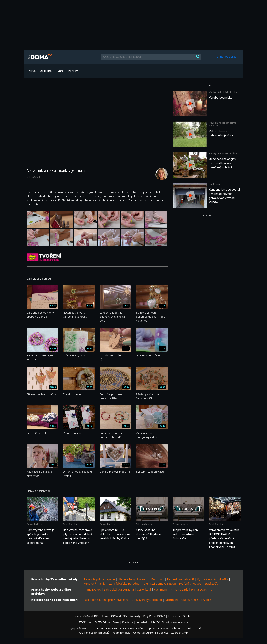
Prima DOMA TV (202, 590)
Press (116, 622)
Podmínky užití (121, 633)
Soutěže (188, 616)
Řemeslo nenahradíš (181, 579)
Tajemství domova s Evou (159, 583)
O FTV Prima (102, 622)
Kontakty (135, 616)
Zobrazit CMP (180, 633)
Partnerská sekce (226, 57)
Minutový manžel (95, 583)
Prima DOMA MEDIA (114, 616)
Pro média (174, 616)
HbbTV (155, 622)
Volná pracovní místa (175, 622)
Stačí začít (211, 583)
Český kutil (144, 590)
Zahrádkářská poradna (124, 583)
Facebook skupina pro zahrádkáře (106, 600)
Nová (32, 71)
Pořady (73, 71)
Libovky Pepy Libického (133, 579)
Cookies (164, 633)
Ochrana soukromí (145, 633)
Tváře (60, 71)
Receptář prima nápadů (99, 579)
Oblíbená (46, 71)
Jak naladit (142, 622)
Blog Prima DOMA (154, 616)
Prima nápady (179, 590)
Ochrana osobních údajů (94, 633)
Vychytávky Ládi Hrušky (213, 579)
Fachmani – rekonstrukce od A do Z (188, 600)
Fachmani (158, 579)
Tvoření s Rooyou (190, 583)
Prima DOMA (92, 590)
